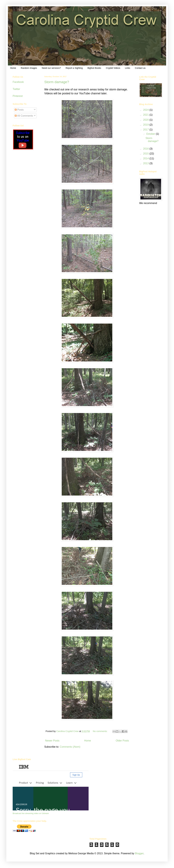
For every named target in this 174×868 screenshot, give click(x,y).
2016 (146, 149)
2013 (146, 163)
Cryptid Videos (113, 68)
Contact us (140, 68)
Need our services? (51, 68)
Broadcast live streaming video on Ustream (31, 813)
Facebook (18, 82)
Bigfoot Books (94, 68)
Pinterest (18, 96)
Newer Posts (52, 741)
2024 (146, 110)
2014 (146, 158)
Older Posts (122, 741)
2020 (146, 120)
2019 (146, 125)
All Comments (24, 116)
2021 (146, 115)
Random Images (29, 68)
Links (128, 68)
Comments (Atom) (70, 747)
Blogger (139, 853)
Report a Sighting (74, 68)
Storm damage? (57, 82)
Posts (19, 110)
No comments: (101, 731)
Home (13, 68)
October (151, 134)
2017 (146, 130)
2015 (146, 154)
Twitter (16, 89)
